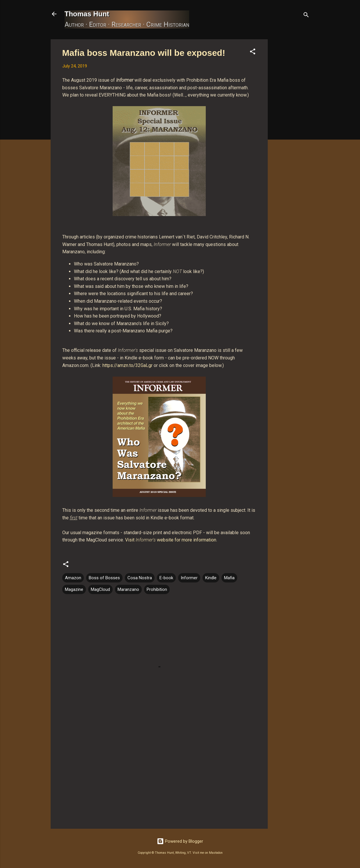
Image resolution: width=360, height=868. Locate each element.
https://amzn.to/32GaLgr (127, 365)
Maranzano (128, 589)
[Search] (306, 16)
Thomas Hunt (87, 14)
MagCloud (100, 589)
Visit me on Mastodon (208, 853)
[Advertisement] (291, 126)
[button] (253, 52)
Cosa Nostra (140, 578)
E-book (166, 578)
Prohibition (157, 589)
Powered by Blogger (180, 841)
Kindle (211, 578)
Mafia (229, 578)
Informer (189, 578)
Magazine (74, 589)
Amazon (73, 578)
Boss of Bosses (104, 578)
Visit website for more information (171, 540)
